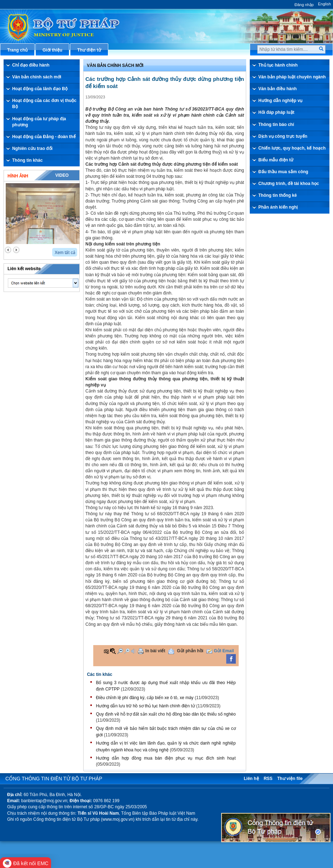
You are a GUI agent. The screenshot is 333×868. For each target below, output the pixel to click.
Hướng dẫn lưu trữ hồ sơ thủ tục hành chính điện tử (145, 706)
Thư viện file (290, 779)
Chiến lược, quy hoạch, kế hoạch (292, 148)
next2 (16, 250)
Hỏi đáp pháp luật (276, 112)
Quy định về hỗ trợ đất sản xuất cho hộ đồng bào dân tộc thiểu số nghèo (166, 714)
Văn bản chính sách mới (37, 77)
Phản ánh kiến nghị (278, 207)
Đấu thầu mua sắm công (283, 172)
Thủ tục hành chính (278, 65)
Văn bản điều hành (277, 89)
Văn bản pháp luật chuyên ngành (292, 77)
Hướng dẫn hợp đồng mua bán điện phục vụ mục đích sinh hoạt (166, 758)
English (324, 4)
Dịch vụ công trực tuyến (283, 136)
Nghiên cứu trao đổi (32, 148)
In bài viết (155, 651)
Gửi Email (224, 651)
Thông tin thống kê (278, 195)
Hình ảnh (18, 176)
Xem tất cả (65, 253)
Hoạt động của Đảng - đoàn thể (44, 137)
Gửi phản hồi (190, 651)
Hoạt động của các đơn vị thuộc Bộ (44, 104)
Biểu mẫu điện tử (276, 160)
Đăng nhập (304, 5)
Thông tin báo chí (276, 125)
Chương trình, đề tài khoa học (289, 184)
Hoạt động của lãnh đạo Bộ (40, 89)
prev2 (8, 250)
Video (62, 175)
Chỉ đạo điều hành (31, 65)
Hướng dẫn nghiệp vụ (280, 101)
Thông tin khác (27, 160)
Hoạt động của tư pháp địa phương (39, 122)
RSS (268, 779)
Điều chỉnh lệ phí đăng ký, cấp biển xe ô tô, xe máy (145, 698)
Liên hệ (251, 779)
